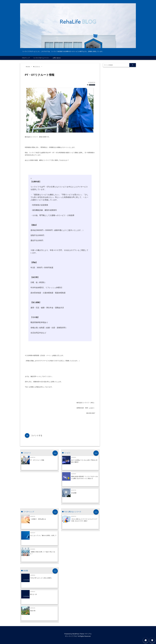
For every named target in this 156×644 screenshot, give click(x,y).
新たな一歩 (33, 594)
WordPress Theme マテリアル (82, 634)
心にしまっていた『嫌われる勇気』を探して (43, 535)
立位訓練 (74, 493)
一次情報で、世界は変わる (38, 519)
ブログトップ (26, 58)
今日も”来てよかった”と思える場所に (41, 578)
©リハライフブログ (71, 636)
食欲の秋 (33, 611)
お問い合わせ (57, 58)
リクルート (92, 85)
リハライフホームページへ (41, 58)
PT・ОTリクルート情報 (37, 460)
